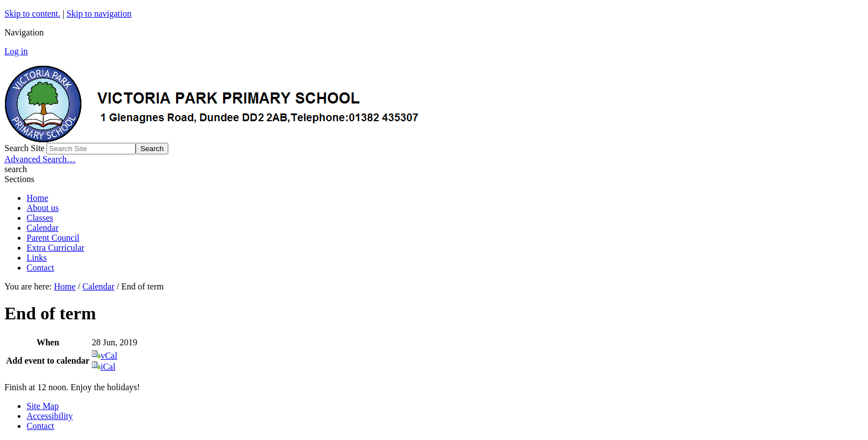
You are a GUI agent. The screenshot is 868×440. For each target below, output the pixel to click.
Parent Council (53, 238)
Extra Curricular (55, 248)
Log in (16, 51)
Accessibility (50, 416)
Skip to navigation (99, 14)
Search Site (24, 148)
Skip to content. (32, 14)
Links (37, 258)
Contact (40, 268)
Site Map (43, 406)
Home (37, 198)
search (16, 169)
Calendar (43, 228)
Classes (40, 218)
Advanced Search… (40, 159)
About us (43, 208)
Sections (19, 179)
